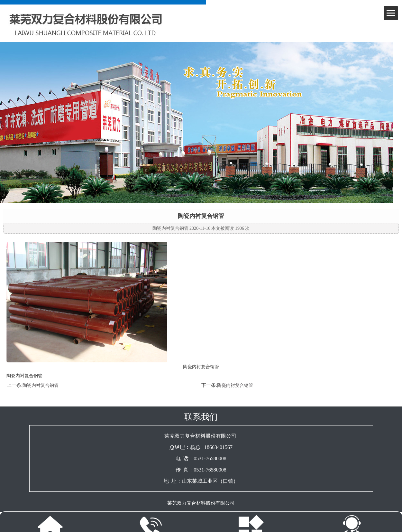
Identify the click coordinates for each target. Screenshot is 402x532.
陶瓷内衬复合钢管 (41, 385)
